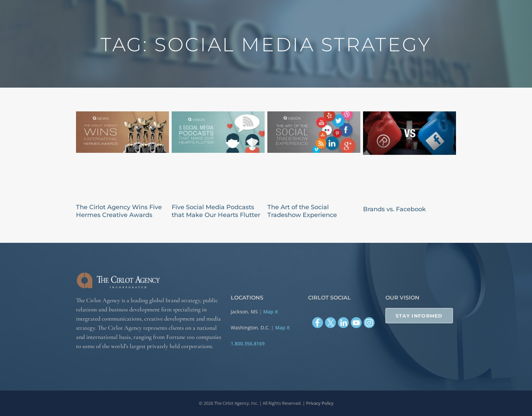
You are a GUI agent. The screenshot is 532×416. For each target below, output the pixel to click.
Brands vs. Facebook (394, 209)
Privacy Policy (320, 403)
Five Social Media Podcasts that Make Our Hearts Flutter (216, 211)
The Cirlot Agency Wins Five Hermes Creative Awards (119, 211)
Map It (271, 312)
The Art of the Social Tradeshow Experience (302, 211)
